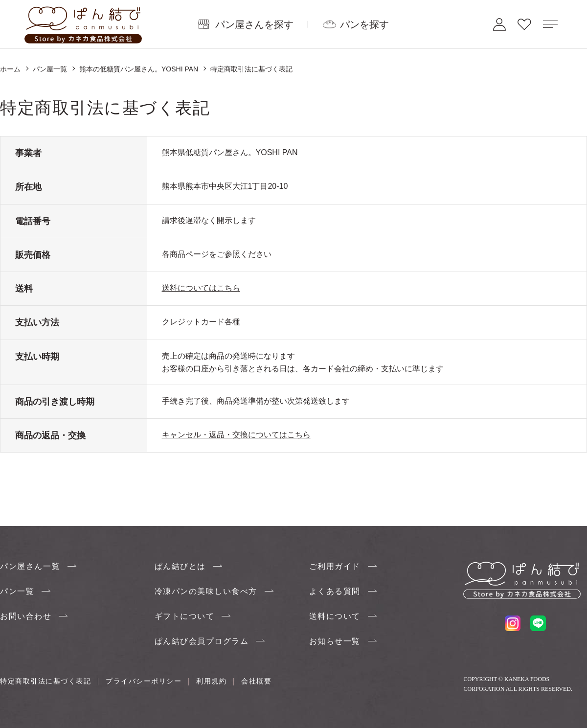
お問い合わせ (26, 616)
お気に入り (524, 24)
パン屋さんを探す (254, 24)
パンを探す (364, 24)
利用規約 (211, 681)
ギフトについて (185, 616)
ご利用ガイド (335, 566)
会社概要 (256, 681)
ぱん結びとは (180, 566)
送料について (335, 616)
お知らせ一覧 (335, 641)
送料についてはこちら (201, 288)
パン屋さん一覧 (30, 566)
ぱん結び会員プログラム (202, 641)
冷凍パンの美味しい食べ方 (206, 591)
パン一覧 (17, 591)
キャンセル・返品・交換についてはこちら (236, 435)
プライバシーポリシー (144, 681)
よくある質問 (335, 591)
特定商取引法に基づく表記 (45, 681)
